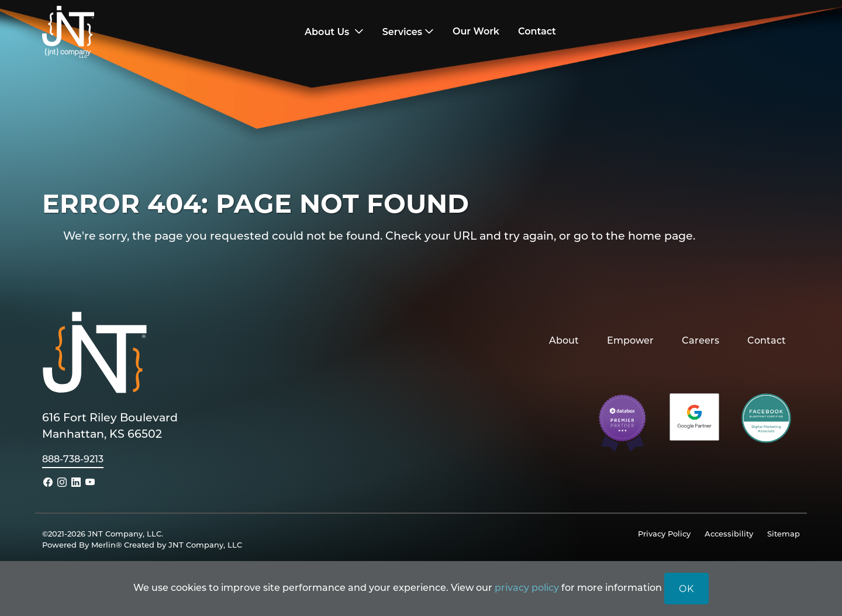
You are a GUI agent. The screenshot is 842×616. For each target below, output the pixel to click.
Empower (630, 340)
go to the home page (633, 235)
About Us (328, 32)
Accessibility (729, 533)
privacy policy (527, 587)
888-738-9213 (73, 458)
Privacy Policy (664, 533)
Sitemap (784, 533)
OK (686, 588)
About (564, 340)
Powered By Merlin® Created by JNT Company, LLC (142, 544)
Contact (767, 340)
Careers (700, 340)
